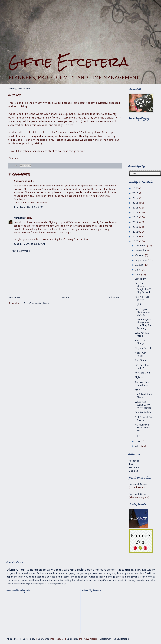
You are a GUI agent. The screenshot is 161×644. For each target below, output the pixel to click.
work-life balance (38, 573)
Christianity (34, 583)
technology (84, 570)
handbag (25, 583)
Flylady (139, 377)
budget (80, 573)
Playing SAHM (143, 348)
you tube (29, 577)
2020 (136, 188)
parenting (70, 570)
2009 (136, 232)
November (141, 250)
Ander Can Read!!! (141, 354)
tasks (121, 570)
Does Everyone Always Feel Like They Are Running (143, 324)
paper (10, 577)
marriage (110, 577)
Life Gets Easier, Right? (144, 366)
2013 (136, 217)
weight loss (91, 573)
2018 (136, 193)
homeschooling (72, 577)
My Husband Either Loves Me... (142, 427)
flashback (131, 570)
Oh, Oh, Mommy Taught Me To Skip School (143, 288)
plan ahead (45, 583)
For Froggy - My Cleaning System (143, 312)
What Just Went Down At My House (143, 405)
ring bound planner (123, 573)
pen (95, 580)
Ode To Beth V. (143, 412)
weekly (151, 570)
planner (13, 569)
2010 (136, 227)
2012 (136, 222)
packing (68, 580)
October (140, 255)
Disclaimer (105, 639)
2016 (136, 203)
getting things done (34, 580)
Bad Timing (141, 360)
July (138, 270)
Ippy (137, 435)
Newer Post (15, 297)
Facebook (134, 461)
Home (65, 297)
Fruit (137, 390)
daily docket (55, 570)
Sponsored (43, 639)
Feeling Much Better (142, 298)
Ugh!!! (138, 304)
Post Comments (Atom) (36, 303)
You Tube (134, 467)
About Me (12, 639)
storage (53, 583)
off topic (27, 570)
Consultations (121, 639)
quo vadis (150, 580)
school (85, 577)
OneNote (150, 573)
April (138, 446)
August (140, 265)
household (22, 573)
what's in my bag (126, 580)
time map (61, 583)
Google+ (133, 471)
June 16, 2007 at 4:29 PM (28, 207)
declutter (59, 580)
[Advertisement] (81, 27)
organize (40, 570)
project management (127, 577)
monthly (139, 573)
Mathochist (20, 218)
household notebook (82, 580)
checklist (18, 577)
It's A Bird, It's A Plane (144, 396)
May (138, 441)
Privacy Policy (28, 639)
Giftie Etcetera (68, 62)
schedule (141, 570)
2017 (136, 198)
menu (61, 573)
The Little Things (140, 342)
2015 (136, 208)
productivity (104, 573)
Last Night (140, 279)
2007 (136, 241)
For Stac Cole (142, 373)
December (141, 245)
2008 (136, 236)
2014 (136, 212)
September (142, 260)
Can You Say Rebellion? (142, 383)
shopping (19, 580)
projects (11, 573)
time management (105, 570)
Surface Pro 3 (54, 577)
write (92, 577)
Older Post (115, 297)
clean (142, 577)
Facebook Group (138, 484)
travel (114, 580)
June (138, 274)
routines (49, 580)
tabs (109, 580)
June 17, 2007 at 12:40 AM (29, 244)
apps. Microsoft (14, 583)
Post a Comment (20, 251)
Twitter (133, 464)
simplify (102, 580)
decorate (140, 580)
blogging (70, 573)
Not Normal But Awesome (144, 418)
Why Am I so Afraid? (142, 334)
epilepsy (100, 577)
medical (53, 573)
